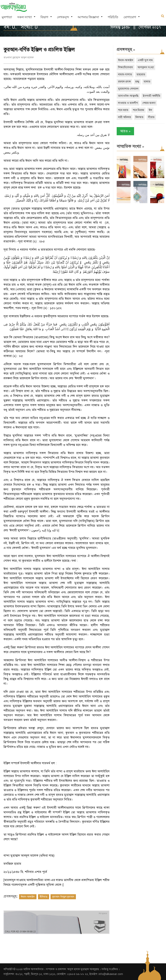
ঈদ (150, 110)
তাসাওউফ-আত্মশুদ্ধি (128, 96)
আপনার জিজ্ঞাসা (88, 17)
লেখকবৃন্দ (63, 17)
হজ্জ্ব (137, 82)
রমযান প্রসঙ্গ (124, 82)
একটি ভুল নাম (145, 60)
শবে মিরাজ (138, 110)
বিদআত (139, 117)
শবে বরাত (123, 110)
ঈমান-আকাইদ (28, 897)
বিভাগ (44, 17)
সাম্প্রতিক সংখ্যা (130, 146)
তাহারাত (141, 74)
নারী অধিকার (124, 117)
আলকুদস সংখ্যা (146, 67)
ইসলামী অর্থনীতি (152, 96)
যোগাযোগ (130, 17)
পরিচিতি (113, 17)
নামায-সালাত (125, 74)
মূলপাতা (7, 17)
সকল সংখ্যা (24, 17)
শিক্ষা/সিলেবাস (126, 67)
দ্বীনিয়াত (44, 897)
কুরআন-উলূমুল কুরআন (63, 897)
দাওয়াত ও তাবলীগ (128, 103)
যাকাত (147, 82)
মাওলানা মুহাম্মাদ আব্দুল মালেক (18, 57)
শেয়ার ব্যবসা (149, 103)
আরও (125, 131)
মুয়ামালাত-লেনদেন (128, 89)
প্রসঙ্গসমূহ (126, 49)
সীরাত (151, 117)
